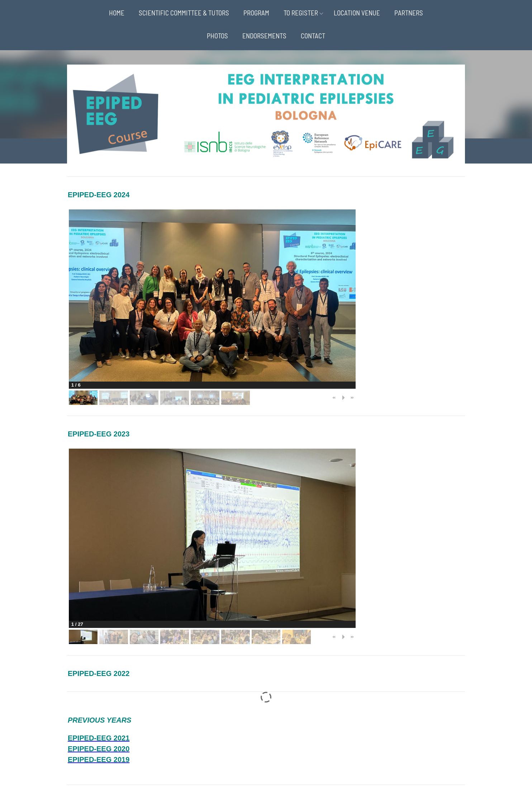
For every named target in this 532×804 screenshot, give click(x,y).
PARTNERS (409, 13)
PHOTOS (217, 36)
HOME (117, 13)
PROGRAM (256, 13)
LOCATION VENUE (357, 13)
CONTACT (313, 36)
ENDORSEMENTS (264, 36)
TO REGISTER (301, 13)
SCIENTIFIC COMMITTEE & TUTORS (184, 13)
